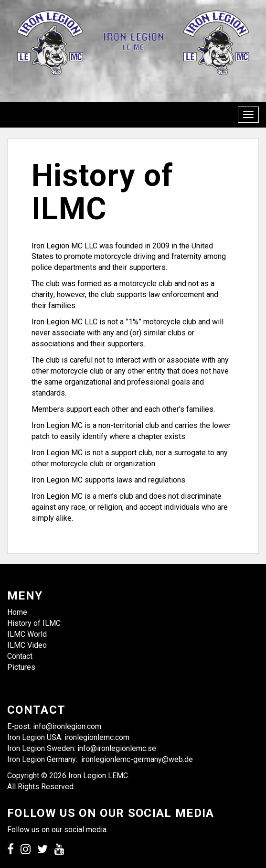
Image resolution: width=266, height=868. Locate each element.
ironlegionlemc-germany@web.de (137, 759)
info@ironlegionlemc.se (118, 748)
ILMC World (27, 634)
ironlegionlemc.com (97, 737)
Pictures (21, 667)
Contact (20, 656)
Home (17, 612)
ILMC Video (27, 645)
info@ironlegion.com (67, 726)
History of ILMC (34, 623)
